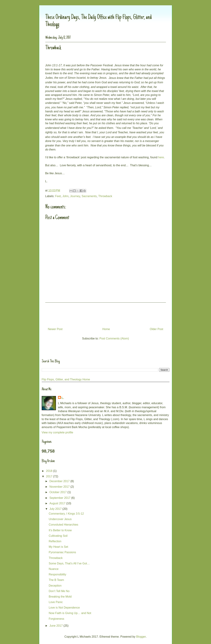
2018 (50, 471)
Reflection (55, 541)
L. (63, 398)
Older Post (157, 329)
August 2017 (58, 503)
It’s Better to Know (60, 530)
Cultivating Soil (58, 536)
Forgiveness (56, 619)
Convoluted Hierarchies (63, 525)
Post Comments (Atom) (114, 338)
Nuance (54, 569)
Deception (55, 586)
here (161, 157)
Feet (58, 196)
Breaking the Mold (60, 597)
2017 (50, 476)
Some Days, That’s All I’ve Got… (69, 563)
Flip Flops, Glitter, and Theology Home (66, 379)
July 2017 (56, 509)
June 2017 (56, 626)
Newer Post (55, 329)
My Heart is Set (58, 547)
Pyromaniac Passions (62, 552)
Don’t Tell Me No (59, 591)
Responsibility (57, 574)
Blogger (141, 637)
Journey (75, 196)
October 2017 (58, 492)
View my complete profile (57, 432)
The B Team (56, 580)
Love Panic (56, 602)
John (65, 196)
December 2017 (60, 481)
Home (106, 329)
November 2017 (60, 487)
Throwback (105, 196)
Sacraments (89, 196)
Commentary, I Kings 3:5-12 (66, 514)
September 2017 (60, 498)
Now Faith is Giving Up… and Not (70, 613)
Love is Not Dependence (64, 608)
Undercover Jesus (60, 519)
